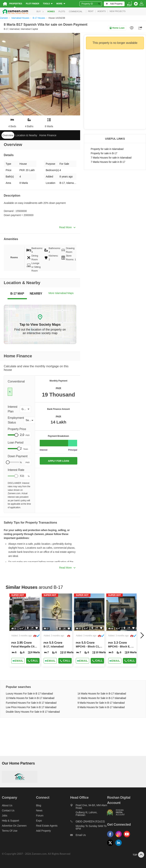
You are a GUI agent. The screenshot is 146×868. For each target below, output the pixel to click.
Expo (39, 821)
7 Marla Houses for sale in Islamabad (111, 158)
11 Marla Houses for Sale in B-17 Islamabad (102, 698)
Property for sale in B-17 (104, 153)
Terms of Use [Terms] (10, 831)
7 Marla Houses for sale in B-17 (108, 162)
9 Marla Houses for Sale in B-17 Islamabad (101, 703)
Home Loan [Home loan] (117, 28)
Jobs (5, 816)
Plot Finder (32, 4)
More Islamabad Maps (61, 293)
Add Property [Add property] (43, 831)
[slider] (16, 435)
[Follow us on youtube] (128, 837)
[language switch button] (129, 4)
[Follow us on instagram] (119, 837)
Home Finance (48, 135)
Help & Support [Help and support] (10, 821)
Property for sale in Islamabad (107, 149)
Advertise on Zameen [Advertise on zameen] (14, 826)
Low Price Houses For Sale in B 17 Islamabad (31, 707)
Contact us (8, 810)
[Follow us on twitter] (111, 846)
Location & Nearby (26, 135)
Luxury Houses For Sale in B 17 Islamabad (29, 694)
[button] (25, 409)
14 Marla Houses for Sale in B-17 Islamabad (102, 694)
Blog (38, 805)
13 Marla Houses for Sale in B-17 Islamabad (30, 698)
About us (7, 805)
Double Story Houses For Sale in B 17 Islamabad (33, 712)
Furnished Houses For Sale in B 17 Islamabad (31, 703)
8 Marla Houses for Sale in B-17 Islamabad (101, 707)
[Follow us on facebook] (111, 837)
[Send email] (18, 661)
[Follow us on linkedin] (119, 846)
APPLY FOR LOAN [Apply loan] (59, 461)
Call (33, 661)
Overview (8, 135)
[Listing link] (25, 630)
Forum (40, 816)
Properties (16, 4)
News (39, 810)
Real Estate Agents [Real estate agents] (47, 826)
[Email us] (89, 836)
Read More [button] (67, 227)
